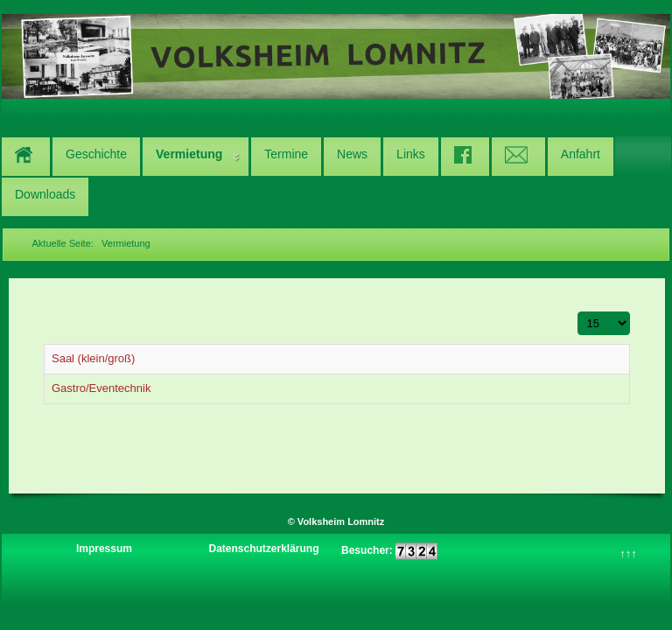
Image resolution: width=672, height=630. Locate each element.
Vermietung (189, 154)
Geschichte (96, 154)
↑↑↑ (628, 553)
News (352, 154)
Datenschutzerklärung (263, 549)
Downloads (45, 194)
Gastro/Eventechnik (101, 388)
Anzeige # (578, 312)
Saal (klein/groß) (93, 358)
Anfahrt (581, 154)
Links (411, 154)
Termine (286, 154)
